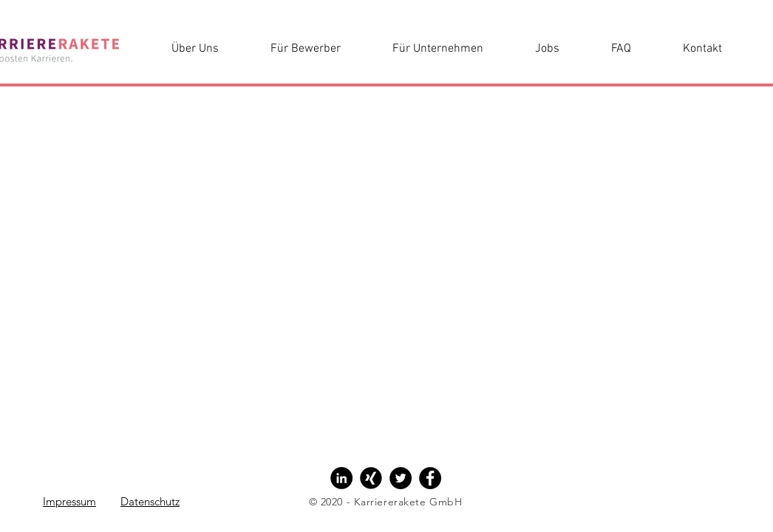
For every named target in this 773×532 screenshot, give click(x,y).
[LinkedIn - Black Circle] (341, 478)
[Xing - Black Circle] (371, 478)
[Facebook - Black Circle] (430, 478)
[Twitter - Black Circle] (401, 478)
